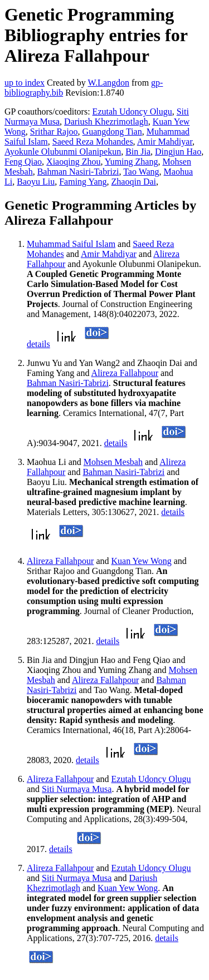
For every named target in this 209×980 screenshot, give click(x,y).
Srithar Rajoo (54, 132)
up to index (25, 83)
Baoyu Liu (36, 182)
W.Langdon (108, 83)
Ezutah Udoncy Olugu (132, 112)
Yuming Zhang (132, 162)
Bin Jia (138, 152)
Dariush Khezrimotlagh (106, 122)
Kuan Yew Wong (142, 561)
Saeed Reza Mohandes (93, 142)
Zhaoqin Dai (134, 182)
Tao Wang (141, 172)
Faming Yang (83, 182)
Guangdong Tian (112, 132)
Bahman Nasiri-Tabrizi (78, 172)
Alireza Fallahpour (125, 373)
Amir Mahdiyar (165, 142)
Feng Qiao (23, 162)
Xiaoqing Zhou (73, 162)
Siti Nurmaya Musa (77, 789)
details (38, 344)
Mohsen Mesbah (113, 462)
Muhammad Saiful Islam (71, 244)
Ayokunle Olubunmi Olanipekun (63, 152)
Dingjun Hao (178, 152)
